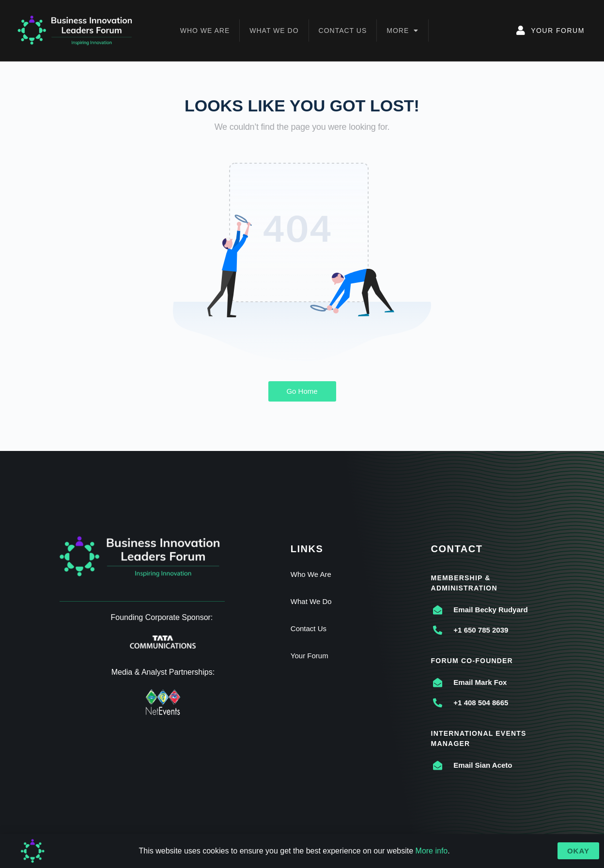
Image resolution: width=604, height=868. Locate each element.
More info (432, 851)
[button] (578, 851)
